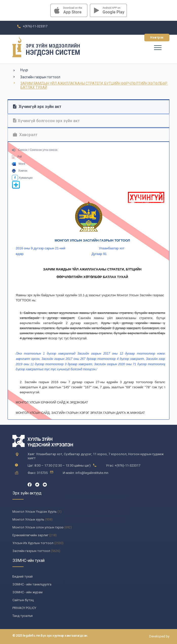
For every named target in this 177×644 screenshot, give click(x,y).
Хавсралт (25, 135)
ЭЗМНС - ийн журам (27, 592)
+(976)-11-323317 (35, 26)
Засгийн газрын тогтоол (40, 77)
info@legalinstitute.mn (39, 48)
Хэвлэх (20, 171)
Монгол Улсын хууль (28, 519)
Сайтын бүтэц (23, 600)
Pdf (17, 157)
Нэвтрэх (157, 38)
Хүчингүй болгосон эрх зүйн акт (46, 121)
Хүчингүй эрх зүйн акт (37, 107)
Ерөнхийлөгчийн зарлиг (30, 535)
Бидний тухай (23, 576)
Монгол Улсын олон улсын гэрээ (38, 527)
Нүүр (24, 70)
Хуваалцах (22, 178)
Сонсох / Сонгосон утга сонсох (35, 150)
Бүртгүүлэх (126, 38)
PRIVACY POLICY (24, 608)
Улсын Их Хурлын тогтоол (33, 543)
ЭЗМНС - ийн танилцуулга (32, 584)
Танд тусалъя (23, 616)
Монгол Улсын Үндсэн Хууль (35, 512)
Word (18, 164)
